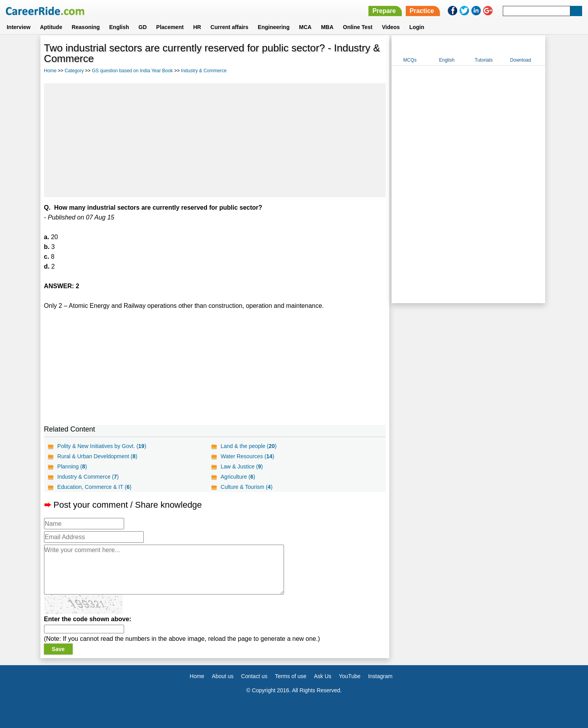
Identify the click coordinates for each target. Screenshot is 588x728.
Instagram (380, 676)
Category (74, 71)
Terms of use (291, 676)
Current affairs (229, 27)
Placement (170, 27)
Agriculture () (238, 477)
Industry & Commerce (204, 71)
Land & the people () (249, 446)
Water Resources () (247, 456)
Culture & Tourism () (247, 487)
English (119, 27)
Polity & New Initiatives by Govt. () (102, 446)
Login (417, 27)
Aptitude (51, 27)
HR (197, 27)
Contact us (254, 676)
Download (521, 60)
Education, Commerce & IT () (94, 487)
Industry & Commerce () (88, 477)
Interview (19, 27)
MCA (305, 27)
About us (223, 676)
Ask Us (322, 676)
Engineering (274, 27)
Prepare (384, 11)
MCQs (410, 60)
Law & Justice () (242, 466)
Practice (422, 11)
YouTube (350, 676)
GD (143, 27)
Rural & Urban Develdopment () (97, 456)
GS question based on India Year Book (132, 71)
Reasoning (86, 27)
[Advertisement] (215, 140)
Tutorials (484, 60)
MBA (327, 27)
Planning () (72, 466)
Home (50, 71)
